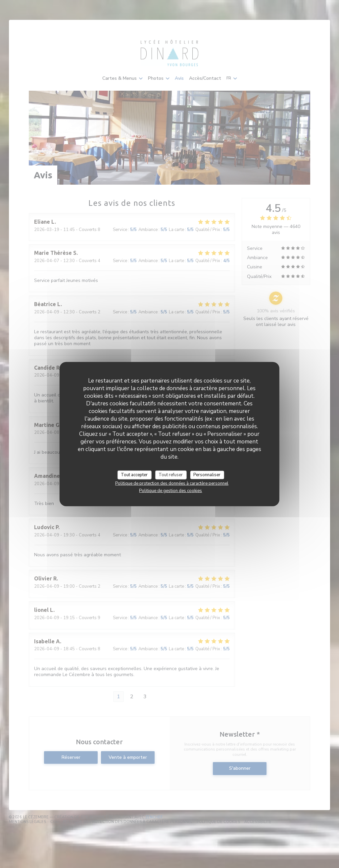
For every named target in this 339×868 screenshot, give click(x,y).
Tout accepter (134, 475)
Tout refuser (171, 475)
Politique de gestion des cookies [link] (170, 491)
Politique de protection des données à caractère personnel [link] (172, 483)
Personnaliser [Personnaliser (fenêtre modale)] (207, 475)
